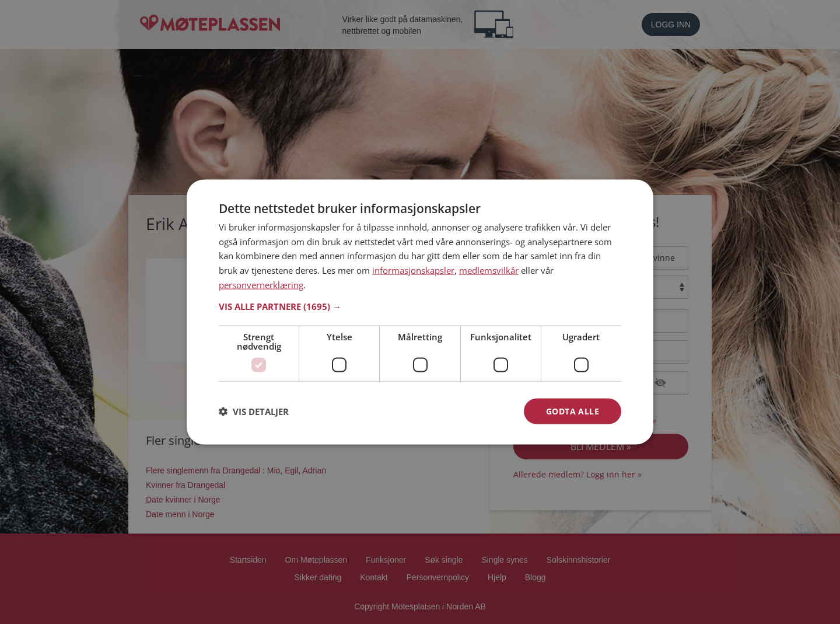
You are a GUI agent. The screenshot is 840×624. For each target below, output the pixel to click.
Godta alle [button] (573, 411)
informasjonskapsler (413, 270)
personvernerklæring (261, 284)
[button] (420, 306)
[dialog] (420, 312)
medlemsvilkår (489, 270)
